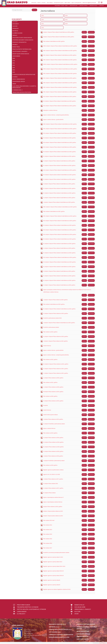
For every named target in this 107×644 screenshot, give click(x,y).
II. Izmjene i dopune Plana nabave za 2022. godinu (56, 336)
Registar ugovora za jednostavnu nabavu (53, 470)
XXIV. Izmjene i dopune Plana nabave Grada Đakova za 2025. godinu (60, 83)
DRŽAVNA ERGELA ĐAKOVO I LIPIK (59, 637)
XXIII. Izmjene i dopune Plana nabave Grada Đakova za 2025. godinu (60, 87)
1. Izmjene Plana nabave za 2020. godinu (53, 387)
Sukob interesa (47, 346)
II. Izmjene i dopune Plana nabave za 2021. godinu (56, 369)
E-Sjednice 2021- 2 (17, 90)
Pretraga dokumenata (12, 9)
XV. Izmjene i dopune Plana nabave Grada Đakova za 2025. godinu (60, 138)
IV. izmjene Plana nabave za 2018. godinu (53, 442)
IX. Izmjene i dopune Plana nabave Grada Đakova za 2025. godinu (59, 165)
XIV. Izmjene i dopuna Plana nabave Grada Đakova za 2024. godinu (60, 230)
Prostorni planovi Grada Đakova (22, 38)
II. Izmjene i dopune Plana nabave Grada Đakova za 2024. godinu (59, 285)
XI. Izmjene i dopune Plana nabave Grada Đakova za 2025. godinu (59, 156)
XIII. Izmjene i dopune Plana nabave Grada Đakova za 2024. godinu (60, 234)
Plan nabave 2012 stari (49, 520)
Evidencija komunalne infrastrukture (24, 75)
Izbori (14, 84)
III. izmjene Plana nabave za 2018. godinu (53, 447)
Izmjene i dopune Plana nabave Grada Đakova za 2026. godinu (59, 32)
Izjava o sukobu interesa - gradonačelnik (53, 119)
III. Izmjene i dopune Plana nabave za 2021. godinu (56, 364)
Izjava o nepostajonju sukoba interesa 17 (53, 497)
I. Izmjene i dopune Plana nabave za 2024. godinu (56, 300)
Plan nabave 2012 (48, 525)
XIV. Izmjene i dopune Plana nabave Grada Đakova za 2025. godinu (60, 142)
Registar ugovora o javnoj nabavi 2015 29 (53, 571)
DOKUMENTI (16, 24)
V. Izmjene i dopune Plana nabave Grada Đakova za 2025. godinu (59, 184)
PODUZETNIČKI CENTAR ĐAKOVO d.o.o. (60, 629)
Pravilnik (46, 405)
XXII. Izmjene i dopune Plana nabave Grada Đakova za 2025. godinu (60, 92)
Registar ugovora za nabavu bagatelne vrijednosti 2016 (57, 589)
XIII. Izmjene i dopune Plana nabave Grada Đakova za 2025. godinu (60, 147)
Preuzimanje (91, 32)
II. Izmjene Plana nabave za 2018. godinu (53, 451)
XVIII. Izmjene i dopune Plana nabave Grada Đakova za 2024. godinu (60, 207)
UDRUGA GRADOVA (83, 637)
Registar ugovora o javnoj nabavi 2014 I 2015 (54, 566)
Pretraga (34, 10)
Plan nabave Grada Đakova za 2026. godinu (54, 41)
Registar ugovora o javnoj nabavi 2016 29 (53, 575)
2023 (14, 68)
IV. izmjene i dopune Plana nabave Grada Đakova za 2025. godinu (59, 188)
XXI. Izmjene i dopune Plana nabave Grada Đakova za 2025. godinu (60, 96)
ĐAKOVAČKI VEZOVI (83, 639)
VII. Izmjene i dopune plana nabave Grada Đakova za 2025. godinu (60, 175)
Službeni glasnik (17, 33)
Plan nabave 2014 (48, 534)
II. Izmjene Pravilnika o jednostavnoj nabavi (54, 424)
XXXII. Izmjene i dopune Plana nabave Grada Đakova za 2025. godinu (60, 46)
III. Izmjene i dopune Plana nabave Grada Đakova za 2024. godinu (59, 280)
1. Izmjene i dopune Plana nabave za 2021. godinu (56, 373)
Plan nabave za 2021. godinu (50, 382)
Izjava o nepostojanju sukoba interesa (53, 502)
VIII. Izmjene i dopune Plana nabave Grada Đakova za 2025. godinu (60, 170)
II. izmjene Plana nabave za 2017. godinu (53, 488)
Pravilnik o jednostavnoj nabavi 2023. (53, 318)
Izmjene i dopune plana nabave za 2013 (53, 511)
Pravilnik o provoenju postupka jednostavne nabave (56, 552)
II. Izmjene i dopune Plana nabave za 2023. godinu (56, 313)
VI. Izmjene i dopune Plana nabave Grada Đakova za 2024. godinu (59, 267)
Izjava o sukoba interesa (49, 428)
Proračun (15, 28)
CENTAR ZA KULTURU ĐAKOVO (86, 624)
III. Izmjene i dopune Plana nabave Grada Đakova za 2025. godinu (59, 193)
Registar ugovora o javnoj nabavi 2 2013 (53, 557)
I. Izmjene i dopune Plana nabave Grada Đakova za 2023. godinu (59, 323)
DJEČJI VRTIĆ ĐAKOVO (84, 634)
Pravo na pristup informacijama (22, 49)
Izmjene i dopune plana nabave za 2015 (53, 516)
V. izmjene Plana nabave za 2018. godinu (53, 438)
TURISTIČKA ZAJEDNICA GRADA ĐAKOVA (61, 635)
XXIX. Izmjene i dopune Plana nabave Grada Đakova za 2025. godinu (60, 60)
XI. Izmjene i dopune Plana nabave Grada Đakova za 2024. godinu (59, 244)
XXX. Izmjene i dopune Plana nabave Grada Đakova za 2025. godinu (60, 55)
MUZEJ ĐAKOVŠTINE (83, 631)
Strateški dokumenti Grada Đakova (23, 40)
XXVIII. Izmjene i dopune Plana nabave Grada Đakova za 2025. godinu (60, 64)
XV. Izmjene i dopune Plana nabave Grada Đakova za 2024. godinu (60, 225)
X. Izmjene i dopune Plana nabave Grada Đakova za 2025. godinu (59, 161)
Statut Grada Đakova (19, 79)
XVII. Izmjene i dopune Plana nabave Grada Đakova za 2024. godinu (60, 216)
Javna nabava (16, 56)
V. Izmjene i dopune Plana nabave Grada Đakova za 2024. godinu (59, 271)
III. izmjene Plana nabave (49, 493)
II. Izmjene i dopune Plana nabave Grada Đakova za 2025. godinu (59, 198)
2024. (14, 70)
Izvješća (15, 77)
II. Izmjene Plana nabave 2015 (51, 483)
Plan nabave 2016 (48, 543)
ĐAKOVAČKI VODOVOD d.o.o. (57, 624)
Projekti (15, 45)
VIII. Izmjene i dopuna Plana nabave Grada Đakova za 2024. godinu (60, 257)
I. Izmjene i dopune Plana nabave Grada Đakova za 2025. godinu (59, 202)
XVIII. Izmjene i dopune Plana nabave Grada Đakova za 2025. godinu (60, 124)
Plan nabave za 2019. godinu (50, 433)
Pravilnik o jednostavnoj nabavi (51, 327)
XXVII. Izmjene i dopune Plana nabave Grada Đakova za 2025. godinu (60, 69)
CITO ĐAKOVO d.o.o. (55, 632)
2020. (14, 58)
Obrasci (15, 35)
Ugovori (15, 26)
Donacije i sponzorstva (19, 42)
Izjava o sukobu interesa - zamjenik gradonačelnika (56, 115)
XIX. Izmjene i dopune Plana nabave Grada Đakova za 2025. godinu (60, 106)
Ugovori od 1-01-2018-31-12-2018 (52, 474)
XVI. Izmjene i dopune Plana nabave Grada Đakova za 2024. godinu (60, 221)
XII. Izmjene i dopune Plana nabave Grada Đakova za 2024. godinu (60, 239)
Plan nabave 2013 (48, 530)
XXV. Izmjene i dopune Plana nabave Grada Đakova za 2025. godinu (60, 78)
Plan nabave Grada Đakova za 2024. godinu (54, 304)
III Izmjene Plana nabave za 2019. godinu (53, 392)
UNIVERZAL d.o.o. (54, 627)
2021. (14, 63)
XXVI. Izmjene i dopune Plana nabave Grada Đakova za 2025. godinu (60, 73)
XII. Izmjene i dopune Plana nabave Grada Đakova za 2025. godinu (60, 152)
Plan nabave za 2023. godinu (50, 332)
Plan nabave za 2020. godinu (50, 396)
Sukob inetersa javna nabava (50, 415)
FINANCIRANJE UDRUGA (19, 81)
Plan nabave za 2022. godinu (50, 359)
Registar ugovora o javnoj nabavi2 (52, 580)
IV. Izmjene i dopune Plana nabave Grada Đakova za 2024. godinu (59, 276)
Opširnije (84, 32)
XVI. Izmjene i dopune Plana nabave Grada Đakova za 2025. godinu (60, 133)
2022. (14, 65)
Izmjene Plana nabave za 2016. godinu (53, 506)
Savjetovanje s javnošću (20, 51)
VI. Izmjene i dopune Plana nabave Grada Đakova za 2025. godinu (59, 179)
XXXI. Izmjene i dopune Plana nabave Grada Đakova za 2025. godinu (60, 50)
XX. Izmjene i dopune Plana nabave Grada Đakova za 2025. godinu (60, 101)
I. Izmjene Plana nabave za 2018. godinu (53, 456)
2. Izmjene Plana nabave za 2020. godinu (53, 378)
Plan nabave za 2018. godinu (50, 465)
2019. (14, 61)
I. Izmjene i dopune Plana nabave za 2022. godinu (56, 341)
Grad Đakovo (103, 643)
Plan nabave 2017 (48, 548)
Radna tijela (16, 47)
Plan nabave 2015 (48, 539)
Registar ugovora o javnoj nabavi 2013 (53, 562)
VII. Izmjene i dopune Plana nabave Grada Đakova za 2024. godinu (60, 262)
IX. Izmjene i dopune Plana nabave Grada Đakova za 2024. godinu (59, 253)
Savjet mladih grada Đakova (21, 54)
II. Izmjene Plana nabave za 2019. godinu (53, 401)
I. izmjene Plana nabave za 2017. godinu (53, 479)
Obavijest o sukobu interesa (50, 110)
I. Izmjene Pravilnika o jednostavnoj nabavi (54, 461)
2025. (14, 72)
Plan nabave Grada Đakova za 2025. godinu (54, 211)
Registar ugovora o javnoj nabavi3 (52, 585)
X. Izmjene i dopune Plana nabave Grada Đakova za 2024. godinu (59, 248)
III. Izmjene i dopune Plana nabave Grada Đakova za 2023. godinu (59, 309)
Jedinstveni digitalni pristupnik (22, 92)
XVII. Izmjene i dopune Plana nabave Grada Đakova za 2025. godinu (60, 129)
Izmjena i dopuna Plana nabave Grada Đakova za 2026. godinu (59, 37)
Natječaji (15, 31)
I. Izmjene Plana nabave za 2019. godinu (53, 419)
